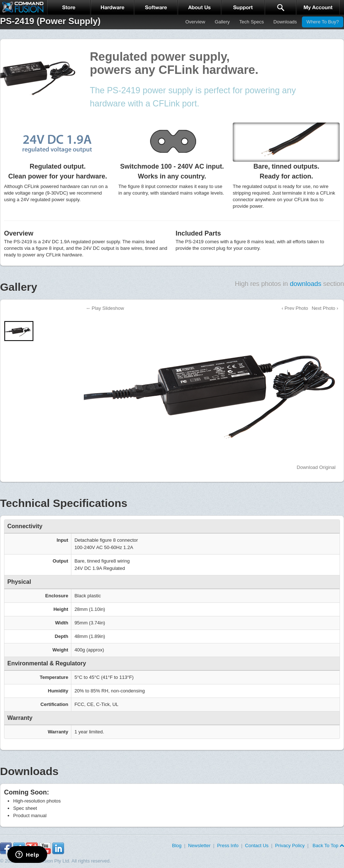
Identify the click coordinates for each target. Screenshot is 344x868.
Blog (177, 846)
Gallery (222, 22)
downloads (306, 284)
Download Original (316, 467)
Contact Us (257, 846)
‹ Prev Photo (295, 308)
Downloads (285, 22)
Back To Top (328, 846)
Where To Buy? (323, 22)
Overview (195, 22)
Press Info (228, 846)
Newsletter (199, 846)
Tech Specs (252, 22)
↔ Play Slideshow (105, 308)
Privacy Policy (290, 846)
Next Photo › (325, 308)
